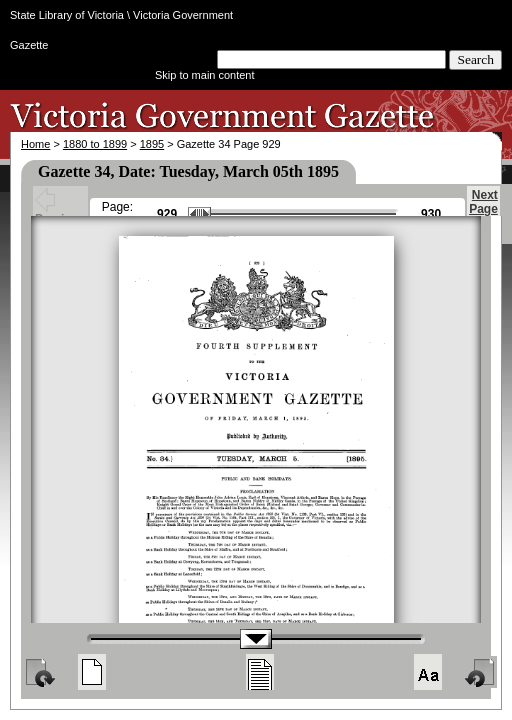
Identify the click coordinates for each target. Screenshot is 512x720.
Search (475, 59)
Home (35, 144)
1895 (152, 144)
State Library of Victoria (67, 15)
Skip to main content (205, 75)
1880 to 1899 (95, 144)
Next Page (483, 211)
